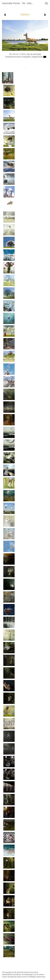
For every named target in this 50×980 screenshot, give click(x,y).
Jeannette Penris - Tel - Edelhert (19, 3)
